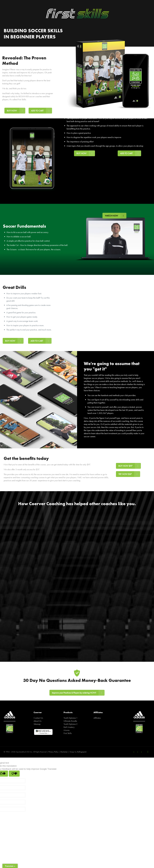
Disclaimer (64, 752)
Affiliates (97, 718)
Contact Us (38, 718)
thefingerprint (82, 752)
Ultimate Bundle (70, 721)
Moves (67, 730)
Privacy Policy (53, 752)
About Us (37, 721)
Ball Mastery (69, 727)
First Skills (68, 733)
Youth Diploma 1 (70, 718)
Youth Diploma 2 (70, 724)
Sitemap (37, 724)
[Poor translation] (14, 774)
